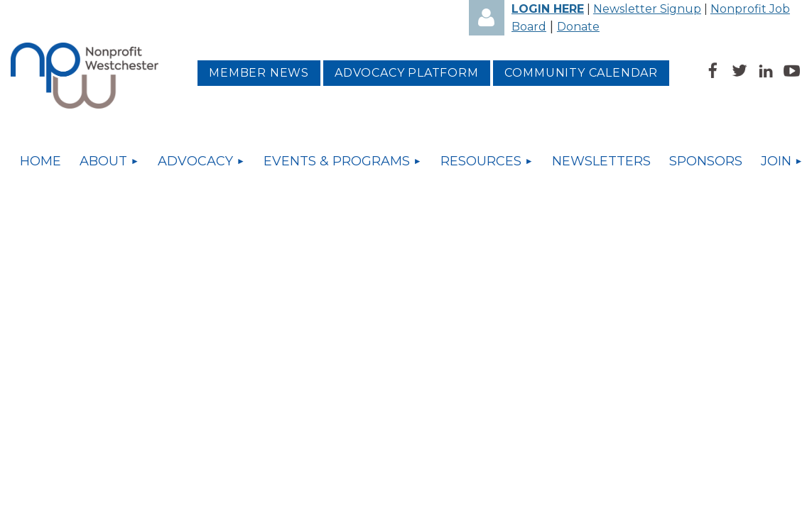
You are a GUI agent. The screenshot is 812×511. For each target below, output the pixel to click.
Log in (487, 18)
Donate (578, 27)
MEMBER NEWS (259, 73)
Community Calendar (581, 73)
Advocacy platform (407, 73)
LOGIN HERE (548, 9)
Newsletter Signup (647, 9)
